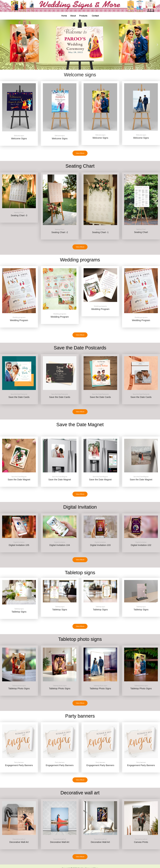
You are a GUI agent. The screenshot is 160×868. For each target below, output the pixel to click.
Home (64, 16)
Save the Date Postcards (19, 394)
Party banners (19, 762)
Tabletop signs (19, 609)
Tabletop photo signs (19, 686)
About (73, 16)
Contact (95, 16)
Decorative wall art (19, 839)
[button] (84, 16)
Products (83, 16)
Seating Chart (19, 213)
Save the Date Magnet (19, 477)
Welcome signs (19, 136)
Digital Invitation (19, 542)
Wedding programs (19, 317)
